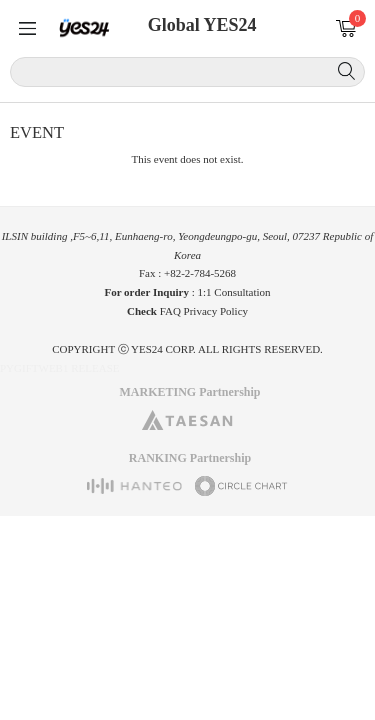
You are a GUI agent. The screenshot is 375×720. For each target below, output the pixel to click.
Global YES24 (202, 25)
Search (346, 71)
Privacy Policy (216, 311)
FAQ (170, 311)
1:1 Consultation (234, 292)
